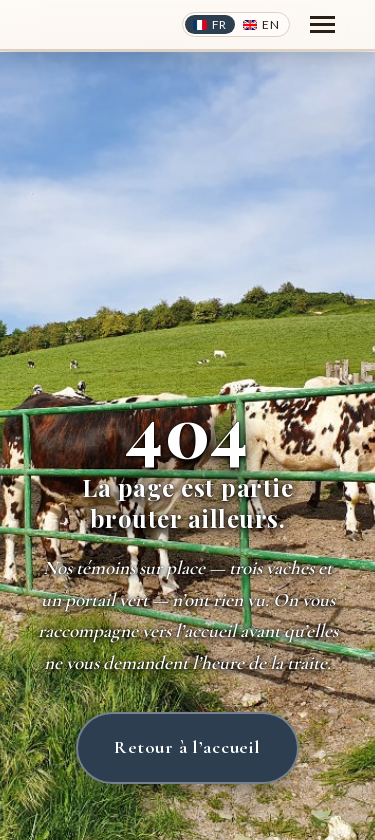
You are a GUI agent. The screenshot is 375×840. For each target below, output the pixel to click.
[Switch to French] (210, 24)
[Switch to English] (261, 24)
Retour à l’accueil (187, 747)
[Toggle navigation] (322, 24)
